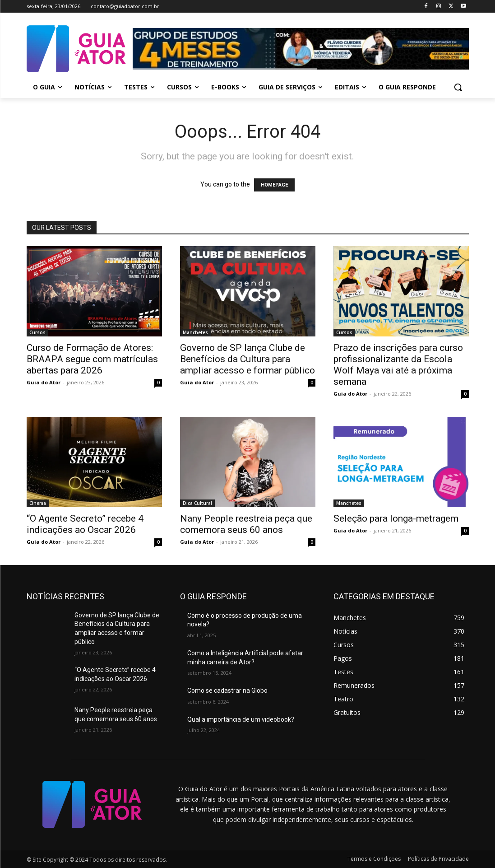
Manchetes (195, 332)
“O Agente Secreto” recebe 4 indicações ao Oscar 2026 (85, 524)
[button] (458, 87)
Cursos (37, 332)
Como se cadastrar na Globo (227, 691)
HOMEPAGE (274, 185)
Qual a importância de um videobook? (241, 719)
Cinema (38, 503)
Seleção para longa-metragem (396, 518)
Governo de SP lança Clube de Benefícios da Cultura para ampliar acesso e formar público (247, 359)
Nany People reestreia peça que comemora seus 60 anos (246, 524)
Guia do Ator (44, 382)
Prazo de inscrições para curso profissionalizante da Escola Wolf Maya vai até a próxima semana (398, 365)
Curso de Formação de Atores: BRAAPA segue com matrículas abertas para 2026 (92, 359)
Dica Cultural (197, 503)
